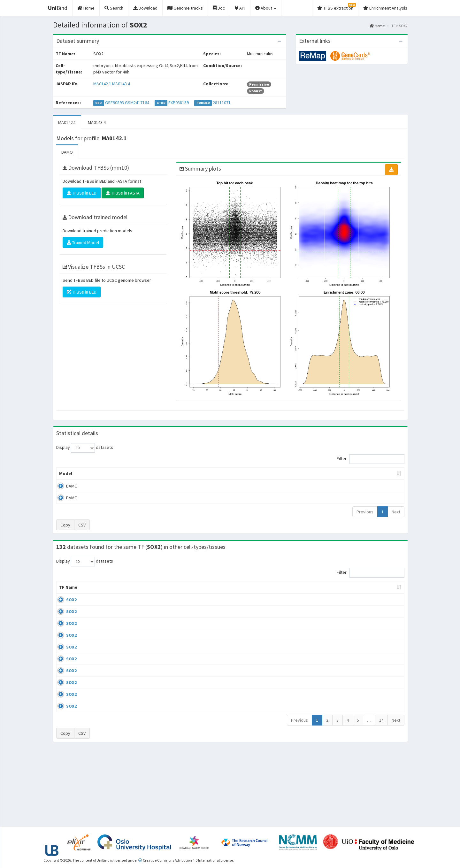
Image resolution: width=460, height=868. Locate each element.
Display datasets (85, 448)
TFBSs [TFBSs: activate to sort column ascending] (241, 473)
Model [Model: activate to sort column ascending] (66, 473)
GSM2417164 (137, 103)
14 (381, 793)
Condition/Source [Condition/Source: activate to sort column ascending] (197, 594)
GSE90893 (115, 103)
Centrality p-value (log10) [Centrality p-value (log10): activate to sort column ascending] (351, 473)
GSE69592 (352, 680)
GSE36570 (352, 754)
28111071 (222, 103)
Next (396, 512)
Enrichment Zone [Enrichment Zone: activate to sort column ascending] (192, 473)
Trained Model (83, 242)
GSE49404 (352, 625)
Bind (58, 8)
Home (377, 26)
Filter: (371, 459)
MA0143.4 (121, 84)
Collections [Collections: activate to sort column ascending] (286, 594)
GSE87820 (352, 772)
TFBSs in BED (82, 193)
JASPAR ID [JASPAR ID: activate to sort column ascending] (386, 590)
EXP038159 (179, 103)
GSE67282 (352, 606)
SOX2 (64, 606)
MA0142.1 (102, 84)
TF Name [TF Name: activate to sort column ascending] (65, 590)
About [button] (266, 8)
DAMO (67, 152)
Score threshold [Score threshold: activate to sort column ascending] (283, 473)
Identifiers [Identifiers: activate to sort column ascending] (354, 594)
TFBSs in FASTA (123, 193)
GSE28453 (352, 661)
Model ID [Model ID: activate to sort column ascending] (145, 473)
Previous (365, 512)
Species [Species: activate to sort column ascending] (321, 594)
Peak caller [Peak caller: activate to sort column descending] (103, 473)
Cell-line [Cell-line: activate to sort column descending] (93, 594)
